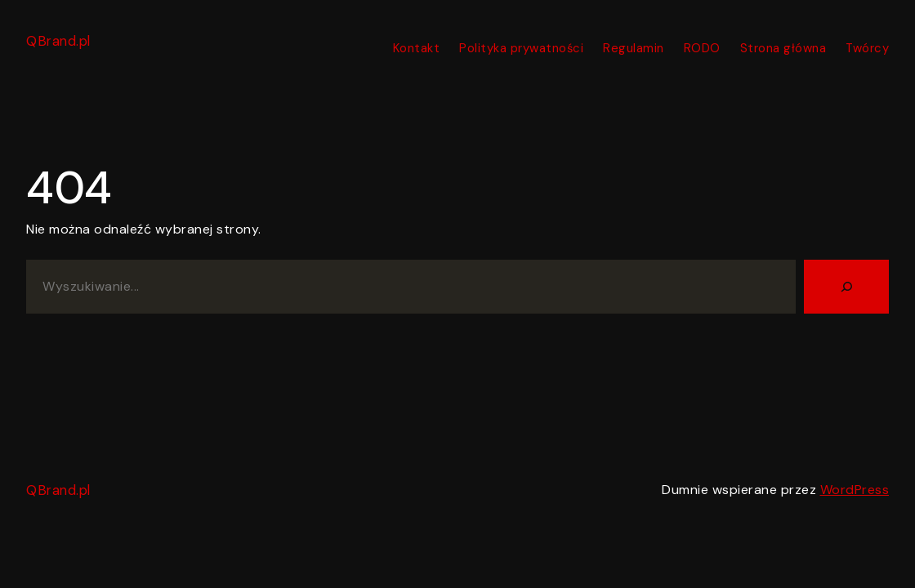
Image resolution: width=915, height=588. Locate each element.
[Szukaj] (846, 287)
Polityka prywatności (521, 48)
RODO (702, 48)
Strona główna (783, 48)
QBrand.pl (58, 41)
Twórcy (867, 48)
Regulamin (634, 48)
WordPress (855, 490)
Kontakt (417, 48)
